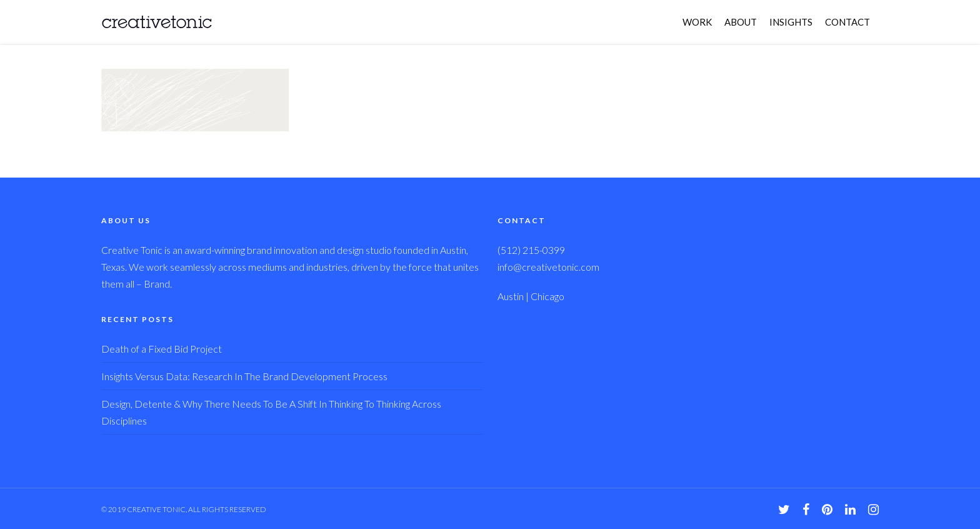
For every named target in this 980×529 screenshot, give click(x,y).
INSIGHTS (791, 22)
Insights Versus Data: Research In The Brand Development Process (244, 376)
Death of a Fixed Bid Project (162, 349)
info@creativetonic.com (548, 267)
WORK (697, 22)
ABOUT (741, 22)
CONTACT (847, 22)
